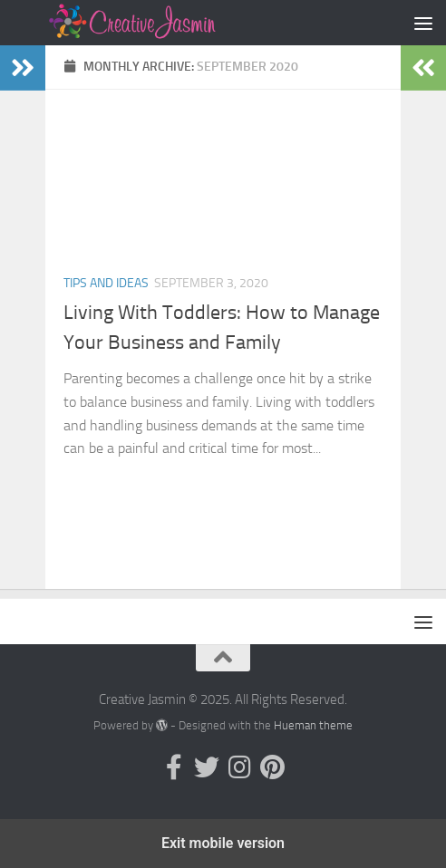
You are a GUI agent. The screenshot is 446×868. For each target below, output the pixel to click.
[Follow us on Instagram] (239, 767)
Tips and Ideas (106, 283)
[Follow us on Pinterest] (272, 767)
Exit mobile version (223, 843)
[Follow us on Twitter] (207, 767)
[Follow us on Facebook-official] (174, 767)
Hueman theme (313, 725)
